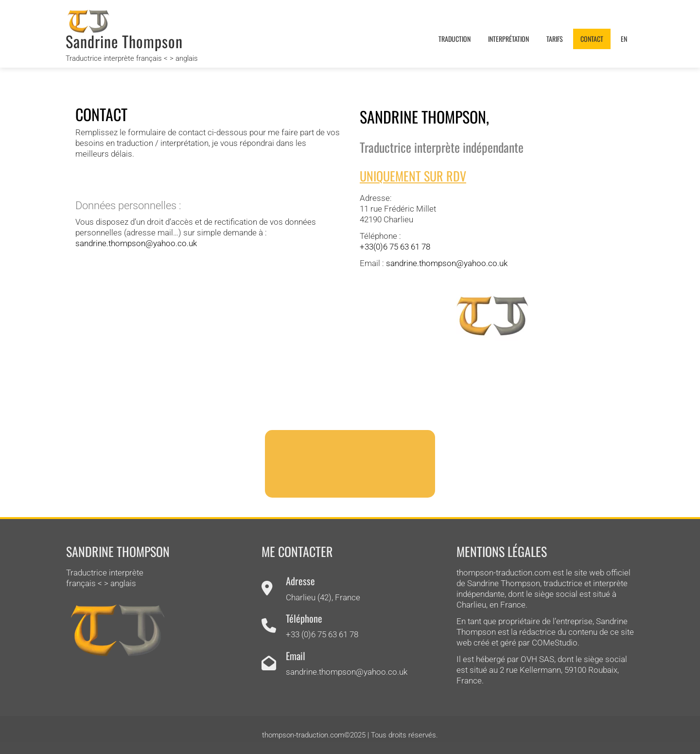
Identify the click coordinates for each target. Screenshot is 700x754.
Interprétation (508, 39)
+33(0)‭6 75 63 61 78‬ (395, 247)
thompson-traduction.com (504, 573)
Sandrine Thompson (124, 41)
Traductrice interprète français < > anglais (132, 58)
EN (624, 39)
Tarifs (555, 39)
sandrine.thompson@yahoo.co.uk (136, 243)
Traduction (455, 39)
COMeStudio (555, 643)
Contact (592, 39)
